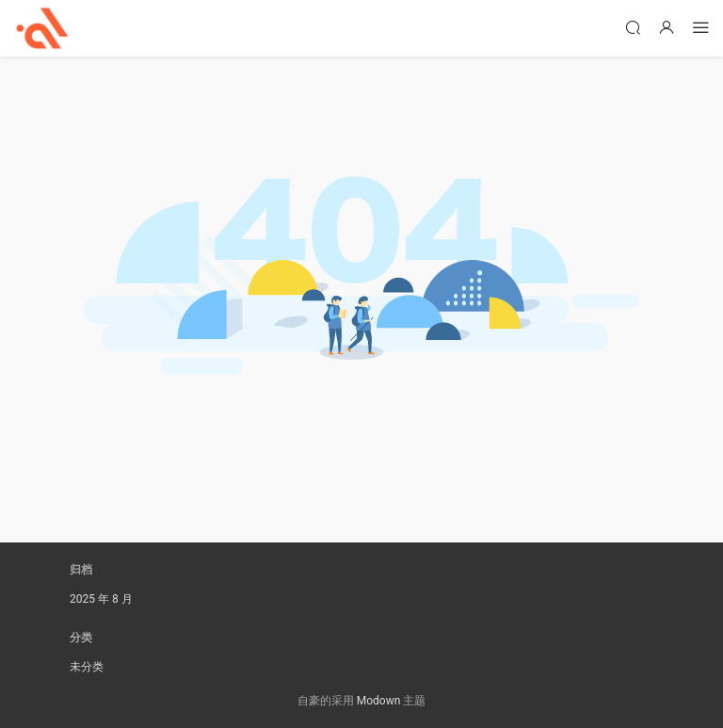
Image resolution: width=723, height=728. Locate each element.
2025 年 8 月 (101, 599)
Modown (379, 701)
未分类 (87, 667)
